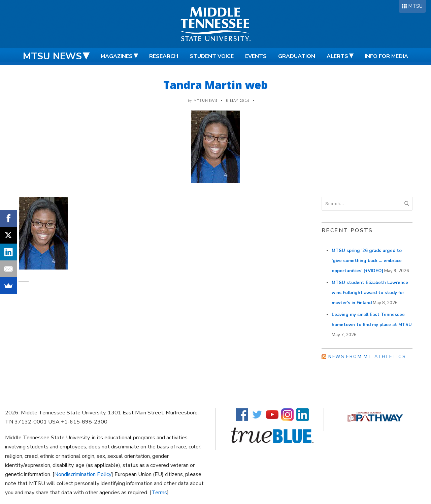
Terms (159, 493)
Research (164, 56)
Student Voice (212, 56)
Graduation (297, 56)
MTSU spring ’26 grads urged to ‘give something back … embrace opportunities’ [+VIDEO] (367, 261)
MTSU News (52, 56)
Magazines (117, 56)
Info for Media (386, 56)
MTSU (415, 6)
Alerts (337, 56)
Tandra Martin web (215, 85)
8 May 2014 (238, 101)
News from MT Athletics (367, 357)
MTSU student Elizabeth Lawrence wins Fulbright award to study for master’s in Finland (370, 293)
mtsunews (206, 101)
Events (256, 56)
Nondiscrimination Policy (83, 474)
